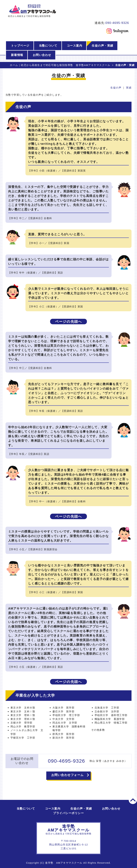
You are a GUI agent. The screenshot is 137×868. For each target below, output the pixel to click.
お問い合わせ (42, 55)
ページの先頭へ (69, 322)
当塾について (48, 46)
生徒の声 (116, 88)
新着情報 (17, 55)
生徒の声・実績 (103, 46)
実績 (129, 88)
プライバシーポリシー (68, 813)
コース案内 (75, 46)
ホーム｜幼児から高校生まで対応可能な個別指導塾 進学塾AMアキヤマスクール (60, 65)
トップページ (20, 46)
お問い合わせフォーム (68, 775)
